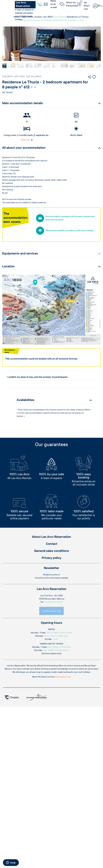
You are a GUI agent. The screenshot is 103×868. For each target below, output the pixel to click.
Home (16, 17)
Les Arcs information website (55, 578)
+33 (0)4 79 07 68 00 (53, 602)
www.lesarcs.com (63, 677)
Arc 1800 (48, 17)
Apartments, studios (32, 17)
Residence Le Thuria (77, 17)
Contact (52, 544)
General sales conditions (51, 551)
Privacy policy (51, 558)
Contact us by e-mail (51, 611)
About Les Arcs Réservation (51, 537)
